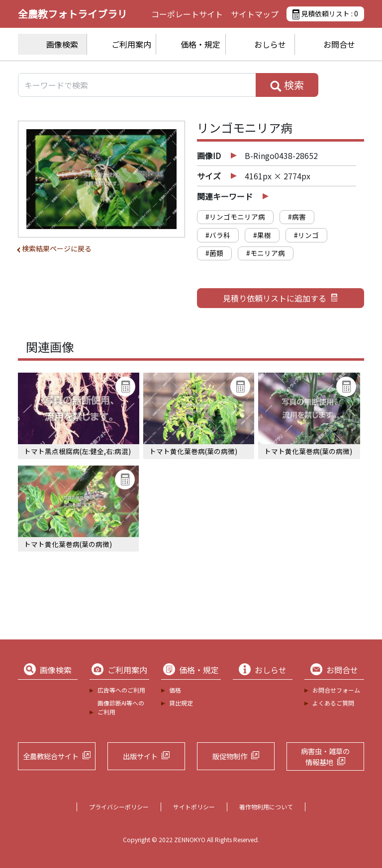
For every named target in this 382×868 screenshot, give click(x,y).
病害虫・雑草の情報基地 (325, 756)
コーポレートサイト (187, 14)
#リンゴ (306, 235)
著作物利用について (266, 807)
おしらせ (270, 44)
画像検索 (62, 44)
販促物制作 (230, 756)
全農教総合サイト (51, 756)
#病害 (297, 217)
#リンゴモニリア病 (235, 217)
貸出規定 (181, 703)
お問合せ (339, 44)
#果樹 (262, 235)
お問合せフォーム (336, 690)
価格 (175, 690)
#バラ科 (218, 235)
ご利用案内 (131, 44)
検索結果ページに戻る (57, 248)
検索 (287, 85)
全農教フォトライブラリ (73, 14)
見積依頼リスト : (325, 14)
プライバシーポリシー (119, 807)
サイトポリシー (194, 807)
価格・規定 (200, 44)
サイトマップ (255, 14)
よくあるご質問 (333, 703)
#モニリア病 (266, 253)
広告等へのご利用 (121, 690)
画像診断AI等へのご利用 (121, 707)
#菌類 (214, 253)
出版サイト (140, 756)
